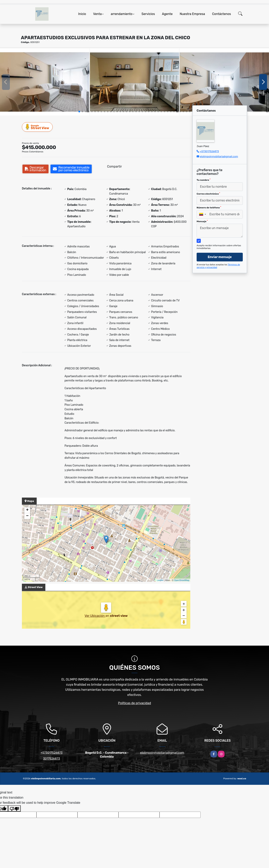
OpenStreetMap (182, 580)
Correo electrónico (208, 194)
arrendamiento (122, 14)
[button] (79, 112)
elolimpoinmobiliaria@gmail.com (219, 156)
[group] (45, 82)
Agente (167, 14)
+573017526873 (209, 151)
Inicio (82, 14)
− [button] (27, 516)
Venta (97, 14)
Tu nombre (204, 180)
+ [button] (27, 510)
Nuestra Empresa (192, 14)
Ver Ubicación (95, 616)
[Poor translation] (14, 808)
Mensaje (202, 221)
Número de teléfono (209, 208)
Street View (37, 127)
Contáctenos (221, 14)
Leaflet (160, 580)
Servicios (148, 14)
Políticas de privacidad (135, 703)
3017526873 (51, 759)
